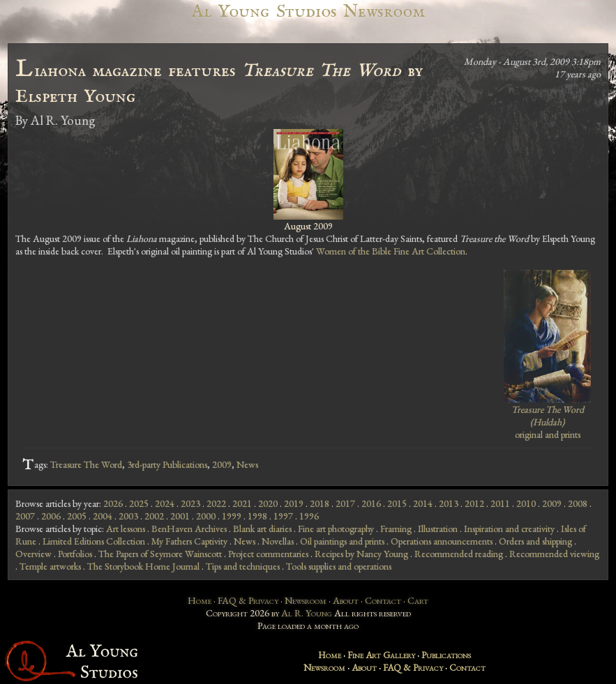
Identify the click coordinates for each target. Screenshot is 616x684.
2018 (320, 503)
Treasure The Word (86, 464)
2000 (206, 516)
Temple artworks (50, 566)
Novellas (278, 541)
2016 (371, 503)
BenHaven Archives (189, 529)
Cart (418, 600)
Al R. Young (307, 613)
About (346, 600)
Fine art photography (336, 529)
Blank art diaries (262, 529)
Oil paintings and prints (342, 541)
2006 (51, 516)
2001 (180, 516)
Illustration (438, 529)
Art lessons (126, 529)
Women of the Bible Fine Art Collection (391, 251)
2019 (294, 503)
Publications (446, 655)
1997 (283, 516)
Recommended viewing (554, 554)
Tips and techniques (243, 566)
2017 (345, 503)
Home (200, 600)
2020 (268, 503)
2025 (139, 503)
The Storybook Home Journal (143, 566)
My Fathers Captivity (189, 541)
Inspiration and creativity (509, 529)
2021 (242, 503)
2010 (526, 503)
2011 (500, 503)
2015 (397, 503)
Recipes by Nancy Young (361, 554)
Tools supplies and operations (339, 566)
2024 (165, 503)
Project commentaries (268, 554)
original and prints (548, 422)
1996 (309, 516)
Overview (33, 554)
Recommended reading (459, 554)
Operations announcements (442, 541)
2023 (190, 503)
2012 (474, 503)
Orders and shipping (535, 541)
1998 (257, 516)
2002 (154, 516)
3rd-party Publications (167, 464)
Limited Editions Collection (94, 541)
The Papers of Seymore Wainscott (160, 554)
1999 (232, 516)
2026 (113, 503)
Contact (383, 600)
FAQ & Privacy (248, 600)
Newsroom (306, 600)
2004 (103, 516)
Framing (396, 529)
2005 (77, 516)
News (247, 464)
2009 (222, 464)
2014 (423, 503)
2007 (25, 516)
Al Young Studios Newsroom (308, 12)
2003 (128, 516)
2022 (216, 503)
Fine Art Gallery (381, 655)
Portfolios (75, 554)
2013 (449, 503)
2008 (578, 503)
